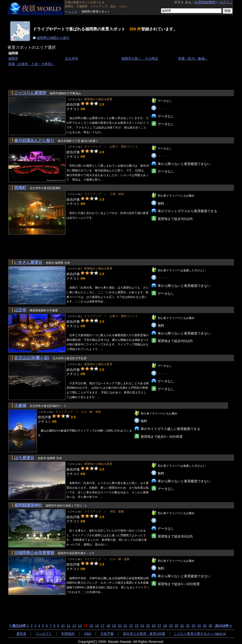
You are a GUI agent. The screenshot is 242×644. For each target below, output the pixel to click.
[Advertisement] (94, 78)
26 (154, 626)
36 (210, 626)
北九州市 (72, 58)
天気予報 (107, 634)
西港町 (20, 188)
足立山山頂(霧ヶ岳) (32, 358)
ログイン (226, 2)
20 (120, 626)
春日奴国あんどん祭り (34, 140)
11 (69, 626)
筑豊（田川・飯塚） (193, 58)
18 (108, 626)
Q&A (88, 634)
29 (171, 626)
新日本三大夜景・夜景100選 (144, 634)
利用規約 (68, 634)
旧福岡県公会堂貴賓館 (34, 553)
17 (103, 626)
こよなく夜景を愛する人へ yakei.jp (200, 634)
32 (188, 626)
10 (63, 626)
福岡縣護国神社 (28, 505)
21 (125, 626)
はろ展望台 (24, 458)
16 (97, 626)
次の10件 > (223, 626)
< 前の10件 (17, 626)
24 (142, 626)
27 (159, 626)
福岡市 (13, 58)
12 (74, 626)
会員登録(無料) (206, 2)
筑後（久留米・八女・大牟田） (31, 64)
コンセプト (44, 634)
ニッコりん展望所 (30, 93)
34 (199, 626)
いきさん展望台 (28, 262)
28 (165, 626)
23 (137, 626)
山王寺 (20, 310)
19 (114, 626)
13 (80, 626)
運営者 (21, 634)
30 (176, 626)
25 (148, 626)
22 (131, 626)
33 (193, 626)
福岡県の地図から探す (53, 38)
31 (182, 626)
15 (91, 626)
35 (205, 626)
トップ (73, 12)
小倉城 (20, 405)
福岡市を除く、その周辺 (140, 58)
